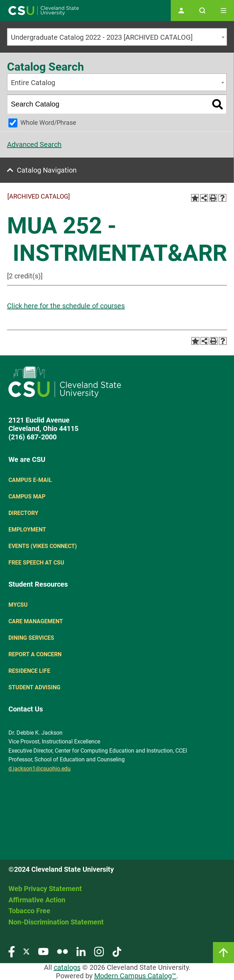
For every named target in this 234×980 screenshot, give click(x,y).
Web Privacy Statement (45, 889)
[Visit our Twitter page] (26, 951)
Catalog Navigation (47, 170)
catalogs (67, 967)
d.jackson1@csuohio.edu (40, 769)
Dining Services (31, 638)
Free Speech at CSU (36, 563)
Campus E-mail (30, 480)
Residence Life (29, 671)
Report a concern (35, 654)
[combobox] (117, 37)
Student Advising (34, 687)
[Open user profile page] (181, 11)
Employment (27, 530)
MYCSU (18, 605)
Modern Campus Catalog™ (135, 976)
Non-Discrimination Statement (56, 922)
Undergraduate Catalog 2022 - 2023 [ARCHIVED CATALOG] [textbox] (102, 37)
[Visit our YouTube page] (43, 951)
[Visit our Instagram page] (99, 951)
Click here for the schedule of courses (66, 306)
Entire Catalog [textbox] (33, 83)
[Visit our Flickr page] (62, 951)
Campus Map (27, 497)
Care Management (36, 621)
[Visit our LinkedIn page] (81, 951)
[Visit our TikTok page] (117, 951)
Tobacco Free (29, 911)
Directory (23, 513)
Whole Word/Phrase (48, 122)
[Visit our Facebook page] (12, 951)
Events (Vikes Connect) (43, 546)
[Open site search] (202, 11)
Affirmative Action (37, 900)
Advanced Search (34, 144)
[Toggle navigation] (223, 11)
